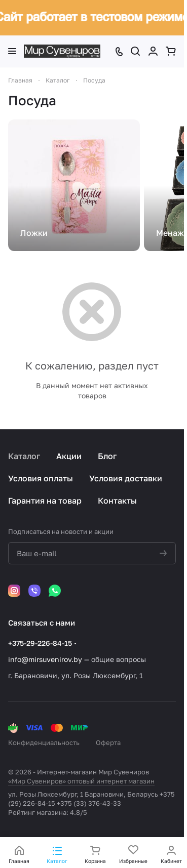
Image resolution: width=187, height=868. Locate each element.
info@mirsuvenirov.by (45, 659)
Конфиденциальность (44, 742)
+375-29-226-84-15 (40, 643)
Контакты (117, 501)
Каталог (24, 456)
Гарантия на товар (45, 501)
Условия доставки (126, 478)
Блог (107, 456)
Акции (69, 456)
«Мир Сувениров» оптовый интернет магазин (81, 781)
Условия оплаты (41, 478)
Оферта (108, 742)
